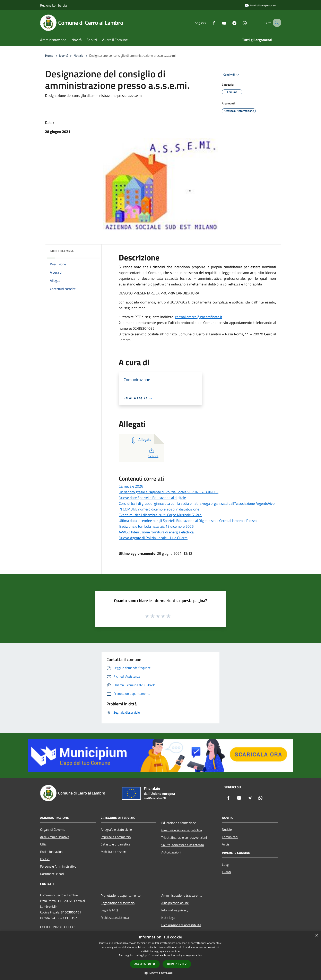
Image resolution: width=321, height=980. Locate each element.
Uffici (44, 844)
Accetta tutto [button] (145, 964)
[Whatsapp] (240, 23)
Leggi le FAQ (109, 910)
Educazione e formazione (179, 823)
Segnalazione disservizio (118, 903)
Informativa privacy (175, 910)
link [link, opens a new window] (200, 955)
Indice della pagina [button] (62, 251)
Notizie (78, 55)
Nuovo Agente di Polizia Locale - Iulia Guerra (153, 538)
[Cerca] (276, 23)
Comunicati (230, 837)
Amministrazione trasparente (182, 895)
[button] (160, 973)
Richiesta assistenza (115, 918)
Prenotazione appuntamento (121, 895)
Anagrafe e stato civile (116, 829)
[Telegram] (229, 23)
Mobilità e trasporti (114, 852)
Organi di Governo (53, 829)
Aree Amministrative (55, 837)
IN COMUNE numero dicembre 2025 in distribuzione (159, 509)
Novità (64, 55)
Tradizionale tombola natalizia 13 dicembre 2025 (156, 526)
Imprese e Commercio (116, 837)
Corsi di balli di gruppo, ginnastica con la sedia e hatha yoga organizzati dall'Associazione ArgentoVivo (197, 503)
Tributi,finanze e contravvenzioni (184, 837)
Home (49, 55)
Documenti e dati (52, 874)
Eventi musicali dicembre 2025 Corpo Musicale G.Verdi (160, 515)
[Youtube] (219, 23)
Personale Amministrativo (58, 866)
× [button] (316, 935)
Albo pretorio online (175, 903)
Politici (45, 859)
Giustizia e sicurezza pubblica (182, 830)
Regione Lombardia (53, 5)
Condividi (232, 75)
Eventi (226, 872)
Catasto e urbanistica (115, 844)
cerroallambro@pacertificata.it (199, 317)
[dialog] (160, 956)
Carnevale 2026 (131, 486)
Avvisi (226, 844)
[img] (92, 250)
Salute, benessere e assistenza (183, 845)
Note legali (169, 918)
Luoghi (227, 865)
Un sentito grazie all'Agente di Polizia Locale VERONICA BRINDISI (169, 492)
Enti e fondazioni (52, 852)
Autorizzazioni (171, 852)
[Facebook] (209, 23)
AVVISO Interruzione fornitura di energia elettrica (156, 532)
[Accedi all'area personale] (260, 5)
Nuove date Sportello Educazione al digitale (152, 498)
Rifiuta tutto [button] (177, 964)
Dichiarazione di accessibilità (181, 925)
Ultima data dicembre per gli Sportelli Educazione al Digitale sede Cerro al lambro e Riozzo (188, 521)
